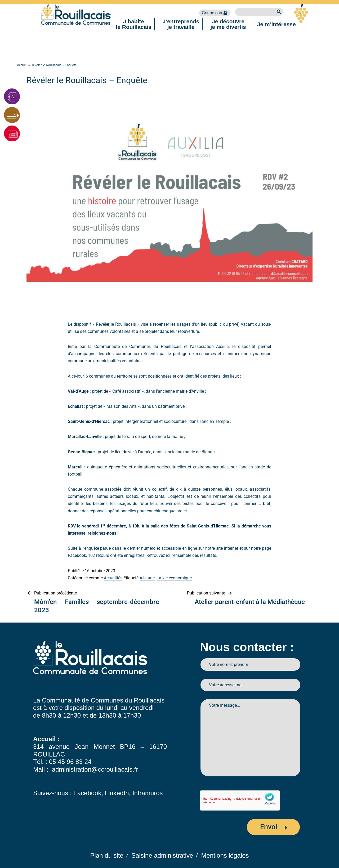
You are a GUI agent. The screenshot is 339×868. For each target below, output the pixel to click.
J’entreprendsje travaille (181, 24)
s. (216, 555)
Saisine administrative (162, 855)
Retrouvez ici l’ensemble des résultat (180, 555)
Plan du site (107, 855)
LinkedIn (117, 793)
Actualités (113, 578)
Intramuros (148, 793)
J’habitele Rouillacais (133, 24)
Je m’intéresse (276, 24)
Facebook (87, 793)
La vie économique (174, 578)
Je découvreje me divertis (228, 24)
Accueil (22, 65)
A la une (147, 578)
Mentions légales (225, 855)
